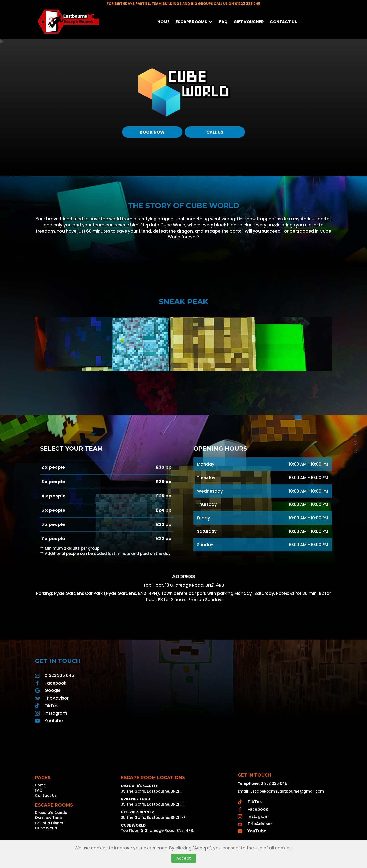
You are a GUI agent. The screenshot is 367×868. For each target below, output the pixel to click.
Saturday (207, 531)
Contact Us (46, 796)
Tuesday (206, 478)
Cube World (46, 828)
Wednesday (210, 491)
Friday (204, 518)
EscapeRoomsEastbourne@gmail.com (287, 791)
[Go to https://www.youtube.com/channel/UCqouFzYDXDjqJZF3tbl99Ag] (107, 721)
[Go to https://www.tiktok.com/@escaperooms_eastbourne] (284, 802)
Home (40, 785)
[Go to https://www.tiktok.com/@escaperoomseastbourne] (107, 706)
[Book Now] (152, 132)
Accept (184, 858)
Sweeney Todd (49, 818)
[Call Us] (215, 132)
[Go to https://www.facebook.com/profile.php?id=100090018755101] (107, 683)
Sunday (205, 545)
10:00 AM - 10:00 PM (308, 464)
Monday (206, 464)
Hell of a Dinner (49, 823)
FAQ (39, 791)
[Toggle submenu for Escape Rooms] (211, 22)
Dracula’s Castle (51, 813)
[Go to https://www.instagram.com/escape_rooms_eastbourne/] (107, 713)
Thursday (207, 504)
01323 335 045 (59, 675)
